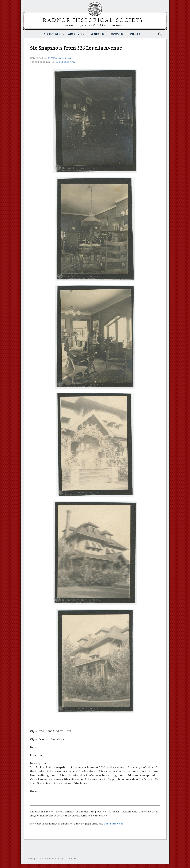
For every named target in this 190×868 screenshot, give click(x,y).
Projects (96, 34)
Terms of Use (70, 858)
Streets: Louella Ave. (60, 58)
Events (117, 34)
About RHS (52, 34)
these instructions (113, 824)
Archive (75, 34)
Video (135, 34)
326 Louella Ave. (65, 62)
